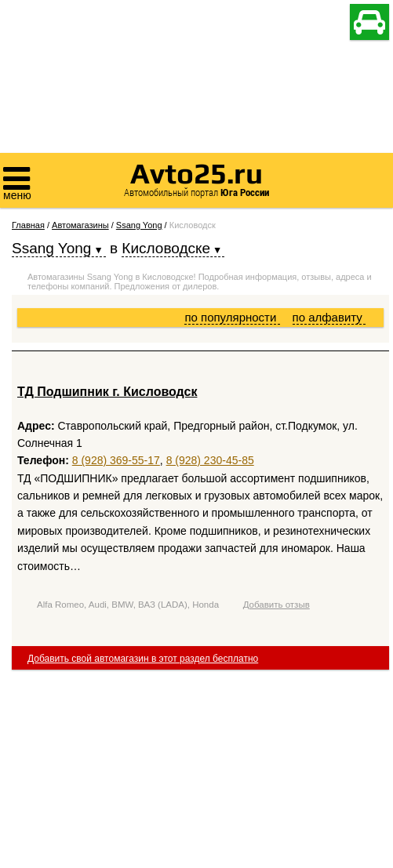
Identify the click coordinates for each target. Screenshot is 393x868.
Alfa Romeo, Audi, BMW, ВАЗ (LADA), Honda (128, 605)
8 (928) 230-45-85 (210, 460)
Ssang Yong (139, 225)
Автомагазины (80, 225)
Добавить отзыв (277, 605)
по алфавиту (329, 317)
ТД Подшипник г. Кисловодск (107, 392)
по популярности (232, 317)
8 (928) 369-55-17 (116, 460)
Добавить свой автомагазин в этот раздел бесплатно (143, 659)
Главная (28, 225)
